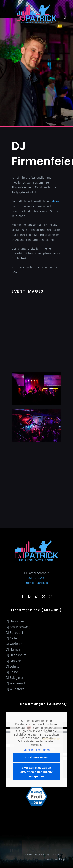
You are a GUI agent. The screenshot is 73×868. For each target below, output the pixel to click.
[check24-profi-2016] (37, 789)
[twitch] (30, 596)
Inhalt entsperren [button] (36, 757)
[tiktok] (37, 596)
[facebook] (23, 596)
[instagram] (51, 596)
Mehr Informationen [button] (37, 750)
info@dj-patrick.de (37, 583)
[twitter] (44, 596)
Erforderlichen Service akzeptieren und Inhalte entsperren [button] (37, 772)
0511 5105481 (37, 578)
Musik (55, 201)
